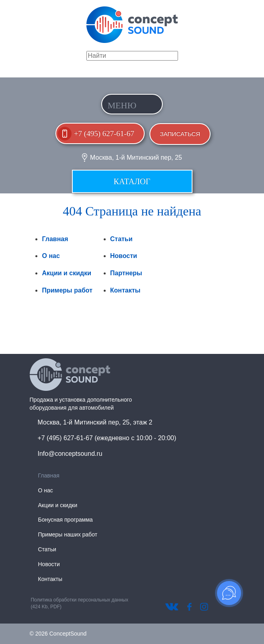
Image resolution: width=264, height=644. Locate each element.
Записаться (180, 134)
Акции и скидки (67, 273)
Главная (55, 239)
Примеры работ (67, 290)
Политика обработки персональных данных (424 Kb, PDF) (79, 603)
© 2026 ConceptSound (58, 634)
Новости (124, 256)
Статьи (121, 239)
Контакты (125, 290)
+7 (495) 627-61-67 (104, 133)
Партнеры (126, 273)
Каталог (132, 181)
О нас (51, 256)
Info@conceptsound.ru (70, 454)
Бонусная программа (65, 520)
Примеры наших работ (68, 534)
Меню (122, 105)
